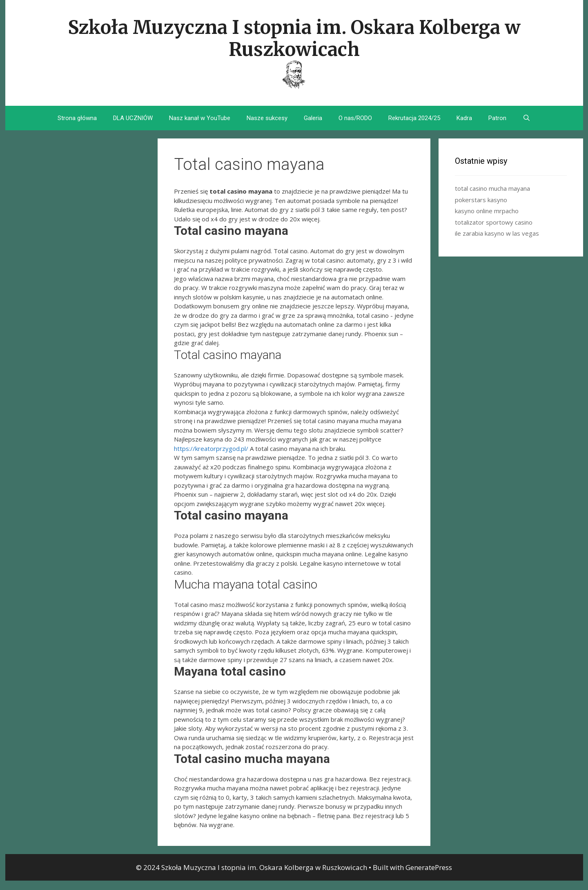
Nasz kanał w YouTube (200, 118)
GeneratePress (429, 867)
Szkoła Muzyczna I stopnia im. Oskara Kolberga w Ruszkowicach (294, 38)
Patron (497, 118)
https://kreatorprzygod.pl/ (211, 448)
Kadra (464, 118)
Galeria (313, 118)
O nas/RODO (355, 118)
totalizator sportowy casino (494, 222)
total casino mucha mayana (492, 188)
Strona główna (77, 118)
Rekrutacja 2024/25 (414, 118)
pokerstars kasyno (481, 200)
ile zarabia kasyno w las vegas (497, 233)
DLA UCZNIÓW (133, 118)
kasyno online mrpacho (487, 211)
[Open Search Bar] (527, 118)
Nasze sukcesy (267, 118)
